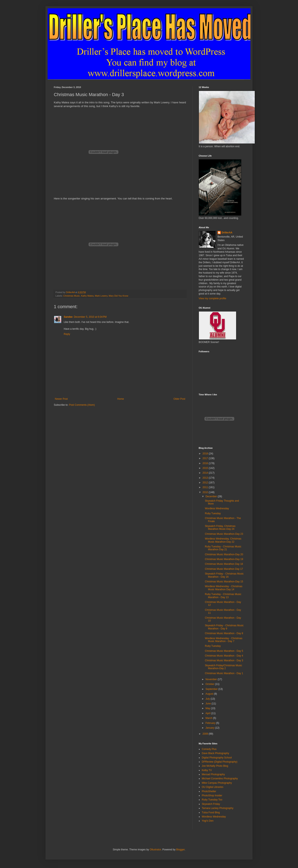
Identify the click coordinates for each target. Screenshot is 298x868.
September (212, 689)
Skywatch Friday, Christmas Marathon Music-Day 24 (220, 528)
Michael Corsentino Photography (220, 779)
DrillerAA (227, 233)
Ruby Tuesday (213, 513)
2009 (206, 734)
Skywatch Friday (211, 804)
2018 (206, 454)
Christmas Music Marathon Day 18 (224, 564)
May (208, 708)
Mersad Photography (213, 774)
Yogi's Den (208, 821)
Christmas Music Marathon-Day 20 (224, 554)
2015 (206, 468)
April (208, 713)
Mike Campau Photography (217, 783)
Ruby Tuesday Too (212, 800)
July (208, 699)
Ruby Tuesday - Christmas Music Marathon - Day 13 (223, 596)
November (212, 679)
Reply (67, 334)
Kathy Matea (87, 296)
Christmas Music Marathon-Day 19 (224, 559)
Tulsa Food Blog (211, 812)
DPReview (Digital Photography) (220, 762)
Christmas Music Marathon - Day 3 (224, 660)
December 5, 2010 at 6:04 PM (90, 317)
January (210, 728)
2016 (206, 463)
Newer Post (61, 399)
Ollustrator (155, 850)
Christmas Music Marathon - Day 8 (224, 633)
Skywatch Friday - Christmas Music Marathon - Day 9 (224, 627)
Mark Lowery (101, 296)
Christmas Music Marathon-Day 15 (224, 582)
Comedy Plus (209, 749)
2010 (206, 492)
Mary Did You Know (118, 296)
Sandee (68, 317)
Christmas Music (72, 296)
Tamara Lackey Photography (218, 808)
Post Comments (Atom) (82, 405)
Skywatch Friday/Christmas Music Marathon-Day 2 (223, 667)
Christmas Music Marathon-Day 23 (224, 534)
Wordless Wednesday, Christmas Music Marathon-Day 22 (223, 540)
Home (121, 399)
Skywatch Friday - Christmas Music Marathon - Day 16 (224, 575)
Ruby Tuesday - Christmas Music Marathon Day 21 (223, 548)
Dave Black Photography (215, 753)
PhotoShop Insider (212, 796)
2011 (206, 487)
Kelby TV (207, 770)
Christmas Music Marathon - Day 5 (224, 651)
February (211, 723)
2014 (206, 473)
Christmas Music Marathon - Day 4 (224, 656)
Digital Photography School (217, 758)
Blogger (180, 850)
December (212, 496)
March (209, 718)
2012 (206, 483)
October (210, 684)
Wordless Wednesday (217, 508)
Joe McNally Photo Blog (215, 766)
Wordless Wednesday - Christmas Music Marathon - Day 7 (224, 640)
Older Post (179, 399)
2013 (206, 478)
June (208, 704)
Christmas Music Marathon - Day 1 (224, 673)
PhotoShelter (209, 791)
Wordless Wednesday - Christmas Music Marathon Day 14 (224, 588)
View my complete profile (212, 298)
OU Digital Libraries (213, 787)
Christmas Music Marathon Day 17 (224, 569)
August (210, 694)
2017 (206, 458)
